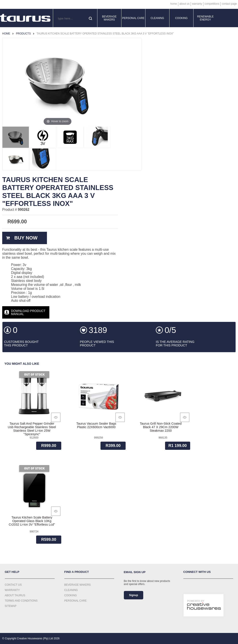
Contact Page (229, 4)
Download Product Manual (28, 312)
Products (23, 34)
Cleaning (157, 18)
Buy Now (26, 238)
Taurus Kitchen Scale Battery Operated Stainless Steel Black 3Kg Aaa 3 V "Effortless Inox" (105, 34)
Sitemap (11, 606)
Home (174, 4)
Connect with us (197, 572)
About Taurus (15, 595)
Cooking (181, 18)
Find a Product (77, 572)
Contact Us (13, 585)
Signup (134, 595)
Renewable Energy (205, 18)
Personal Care (133, 18)
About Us (184, 4)
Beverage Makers (109, 18)
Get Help (12, 572)
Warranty (197, 4)
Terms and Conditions (21, 601)
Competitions (212, 4)
